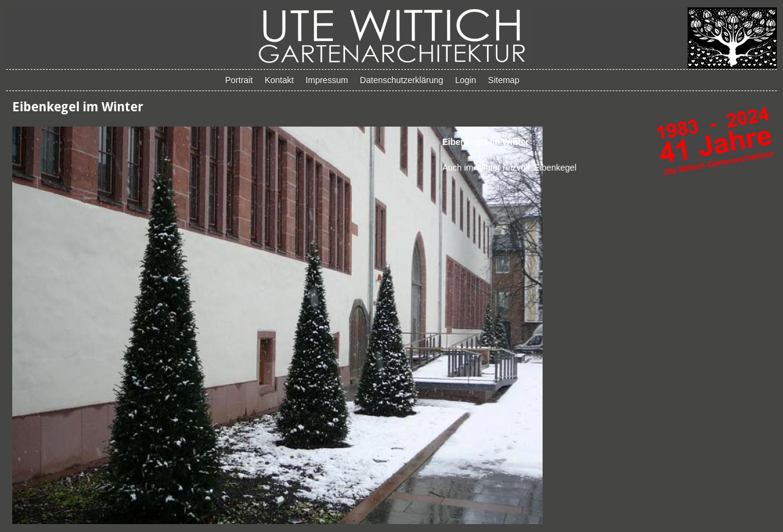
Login (466, 80)
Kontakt (279, 80)
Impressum (327, 80)
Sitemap (504, 80)
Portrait (239, 80)
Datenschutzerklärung (401, 80)
